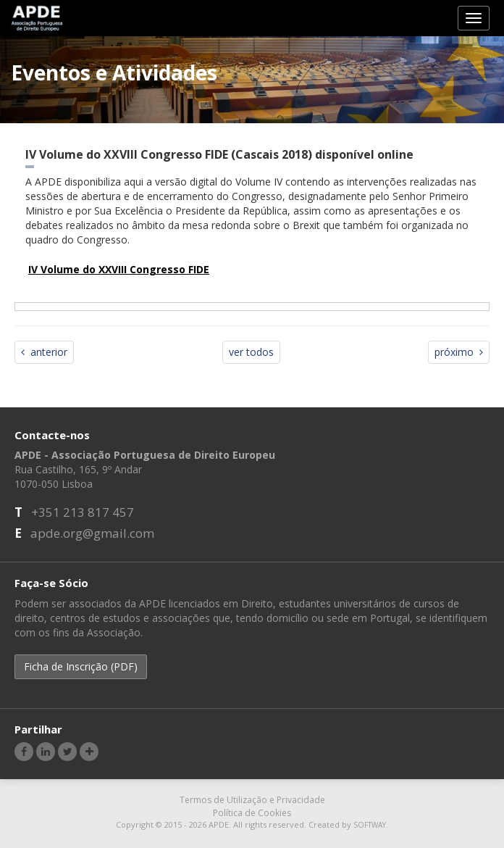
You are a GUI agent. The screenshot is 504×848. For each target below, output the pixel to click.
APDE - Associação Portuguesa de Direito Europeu (37, 17)
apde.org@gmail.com (92, 533)
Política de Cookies (252, 813)
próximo (459, 352)
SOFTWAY (370, 825)
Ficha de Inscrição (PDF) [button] (81, 666)
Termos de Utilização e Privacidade (252, 800)
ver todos (251, 352)
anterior (44, 352)
